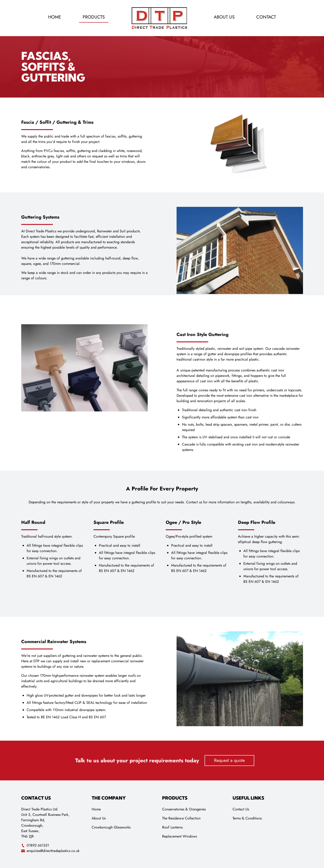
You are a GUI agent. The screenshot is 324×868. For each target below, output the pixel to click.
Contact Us (241, 809)
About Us (224, 17)
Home (55, 17)
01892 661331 (35, 845)
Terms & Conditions (247, 818)
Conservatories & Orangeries (184, 809)
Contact (266, 17)
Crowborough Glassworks (111, 827)
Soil (123, 231)
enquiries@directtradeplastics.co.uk (50, 851)
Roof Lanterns (172, 827)
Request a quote (229, 760)
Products (94, 17)
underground (85, 231)
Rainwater (104, 231)
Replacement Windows (179, 836)
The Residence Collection (181, 818)
